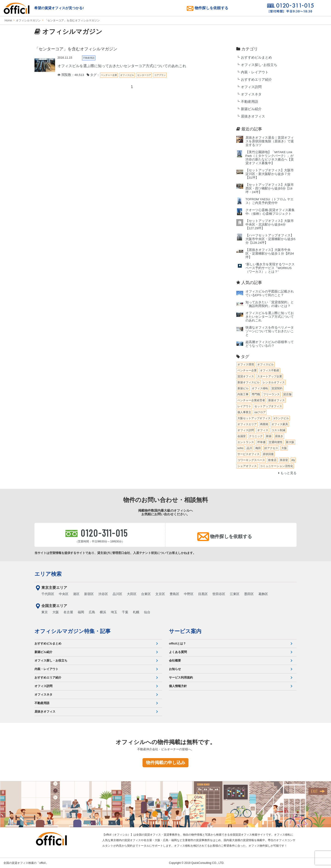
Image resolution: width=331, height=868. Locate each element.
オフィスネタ (251, 94)
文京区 (160, 594)
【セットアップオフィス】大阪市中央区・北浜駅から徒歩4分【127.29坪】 (270, 225)
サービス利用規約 (181, 677)
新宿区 (89, 594)
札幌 (136, 612)
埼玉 (114, 612)
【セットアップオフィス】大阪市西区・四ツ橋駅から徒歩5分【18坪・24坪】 (270, 188)
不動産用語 (250, 102)
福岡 (81, 612)
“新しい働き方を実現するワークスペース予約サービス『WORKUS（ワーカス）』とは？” (270, 268)
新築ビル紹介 (251, 109)
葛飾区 (263, 594)
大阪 (56, 612)
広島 (92, 612)
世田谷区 (219, 594)
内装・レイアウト (255, 72)
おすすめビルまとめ (256, 57)
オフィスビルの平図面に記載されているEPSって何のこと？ (270, 293)
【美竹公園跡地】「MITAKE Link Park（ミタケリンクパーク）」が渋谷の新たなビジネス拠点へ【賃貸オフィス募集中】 (270, 158)
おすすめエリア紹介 (256, 80)
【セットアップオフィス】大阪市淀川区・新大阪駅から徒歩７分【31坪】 (270, 174)
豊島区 (174, 594)
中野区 (189, 594)
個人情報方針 (178, 686)
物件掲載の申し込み (166, 763)
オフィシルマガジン (28, 20)
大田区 (132, 594)
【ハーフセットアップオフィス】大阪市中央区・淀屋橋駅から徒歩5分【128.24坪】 (271, 239)
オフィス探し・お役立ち (51, 660)
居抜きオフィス (253, 116)
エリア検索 (48, 574)
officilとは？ (177, 643)
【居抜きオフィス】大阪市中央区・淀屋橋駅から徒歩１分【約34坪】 (270, 254)
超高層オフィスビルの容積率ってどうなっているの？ (270, 344)
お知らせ (175, 669)
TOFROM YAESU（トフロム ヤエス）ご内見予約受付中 (270, 201)
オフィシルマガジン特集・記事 (73, 631)
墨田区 (249, 594)
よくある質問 (178, 652)
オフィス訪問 (251, 87)
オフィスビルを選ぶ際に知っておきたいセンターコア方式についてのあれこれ (270, 317)
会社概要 (175, 660)
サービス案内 (185, 631)
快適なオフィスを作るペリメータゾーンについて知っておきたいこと (270, 331)
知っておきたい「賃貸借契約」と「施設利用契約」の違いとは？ (270, 304)
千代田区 (48, 594)
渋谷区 (103, 594)
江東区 (235, 594)
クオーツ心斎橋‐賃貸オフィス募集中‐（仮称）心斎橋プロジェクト (270, 212)
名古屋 (68, 612)
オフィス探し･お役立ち (259, 65)
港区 (76, 594)
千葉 (125, 612)
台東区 (146, 594)
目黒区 (203, 594)
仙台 (147, 612)
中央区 (64, 594)
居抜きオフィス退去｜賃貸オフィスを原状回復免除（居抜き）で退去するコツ (270, 141)
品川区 (117, 594)
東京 (45, 612)
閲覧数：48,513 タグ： (79, 75)
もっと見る (287, 473)
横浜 (103, 612)
